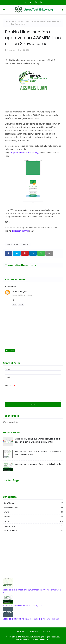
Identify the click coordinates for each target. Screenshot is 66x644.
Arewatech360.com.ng (32, 637)
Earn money (33, 503)
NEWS (33, 512)
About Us (20, 632)
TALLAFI (26, 244)
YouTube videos (33, 530)
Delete (21, 304)
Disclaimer (47, 632)
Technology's (33, 526)
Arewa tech (11, 50)
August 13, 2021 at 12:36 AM (22, 295)
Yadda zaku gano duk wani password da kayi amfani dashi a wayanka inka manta (38, 440)
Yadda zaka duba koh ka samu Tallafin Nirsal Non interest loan (38, 453)
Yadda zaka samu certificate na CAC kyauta (38, 464)
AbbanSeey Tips (42, 639)
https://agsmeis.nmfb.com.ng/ (25, 152)
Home (7, 21)
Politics (33, 517)
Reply (15, 304)
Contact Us (34, 632)
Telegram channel (20, 231)
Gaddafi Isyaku (20, 292)
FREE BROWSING (18, 21)
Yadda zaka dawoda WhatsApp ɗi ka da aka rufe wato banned (31, 619)
